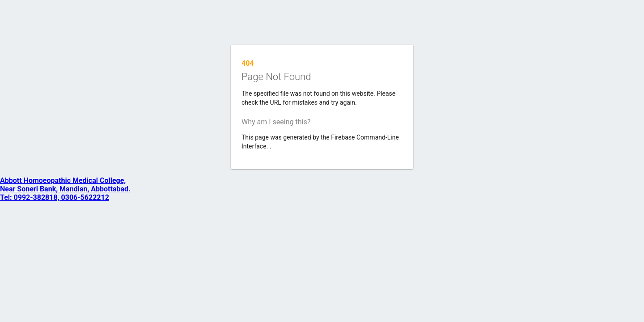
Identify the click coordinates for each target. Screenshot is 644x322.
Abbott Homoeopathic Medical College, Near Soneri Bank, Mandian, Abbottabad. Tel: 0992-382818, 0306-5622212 (65, 189)
